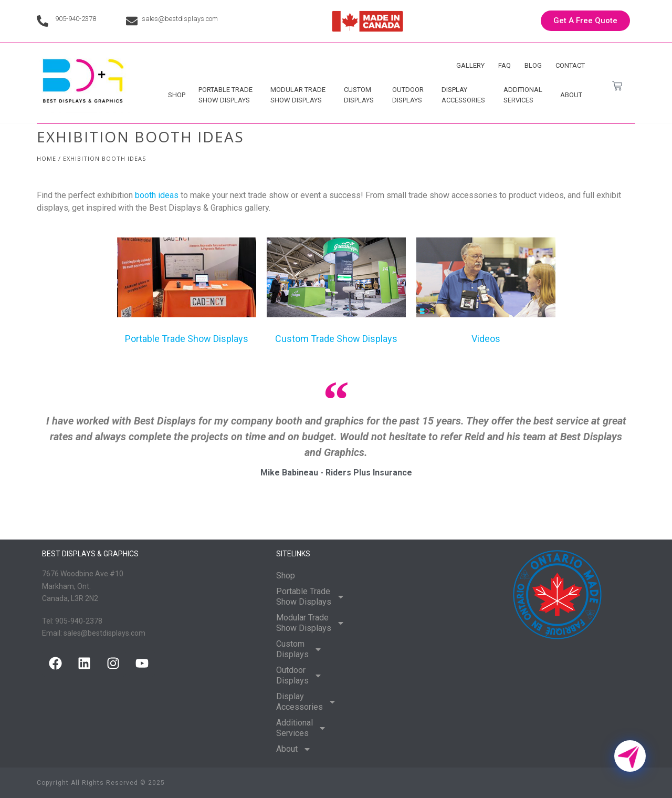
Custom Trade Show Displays (336, 339)
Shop (177, 95)
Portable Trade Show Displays (228, 95)
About (574, 95)
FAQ (505, 65)
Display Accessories (466, 95)
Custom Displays (361, 95)
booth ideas (157, 195)
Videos (486, 339)
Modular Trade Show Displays (301, 95)
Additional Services (526, 95)
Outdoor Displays (411, 95)
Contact (570, 65)
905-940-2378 (76, 19)
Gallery (470, 65)
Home (46, 158)
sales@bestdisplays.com (180, 19)
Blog (533, 65)
